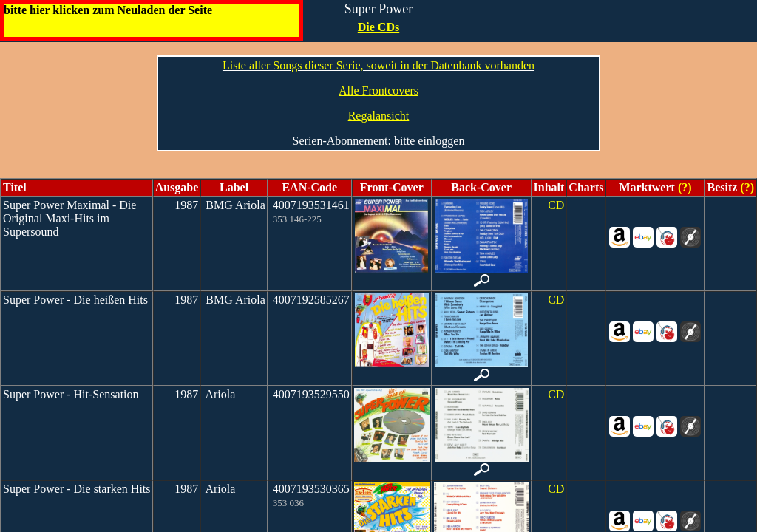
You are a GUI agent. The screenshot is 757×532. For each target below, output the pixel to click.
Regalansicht (379, 116)
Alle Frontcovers (378, 91)
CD (556, 205)
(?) (683, 187)
